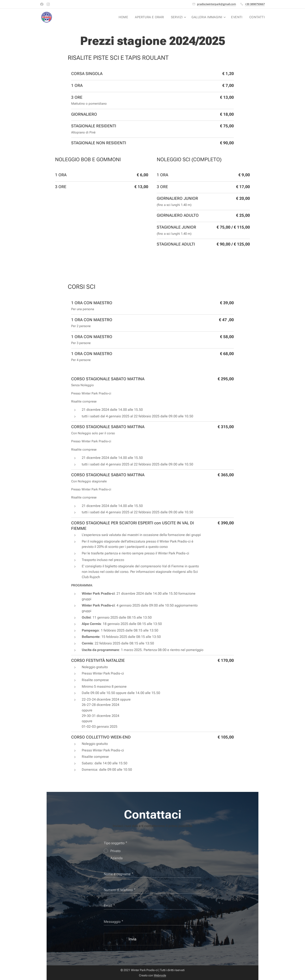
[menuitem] (127, 17)
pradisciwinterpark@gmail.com (216, 4)
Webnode (160, 975)
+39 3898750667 (255, 4)
